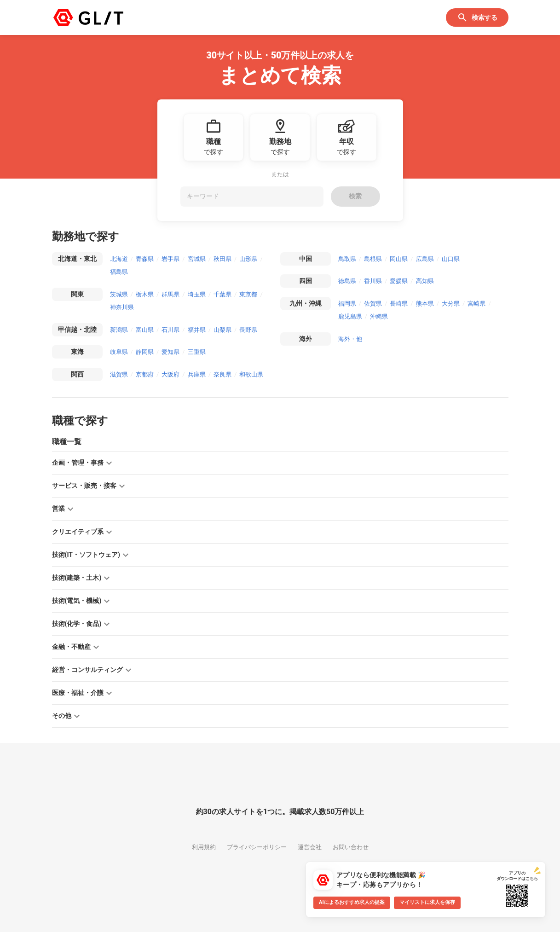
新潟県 (119, 330)
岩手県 (170, 259)
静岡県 (145, 352)
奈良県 (222, 374)
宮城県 (197, 259)
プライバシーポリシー (257, 847)
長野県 (248, 330)
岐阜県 (119, 352)
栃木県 (145, 294)
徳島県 (347, 281)
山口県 (451, 259)
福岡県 (347, 304)
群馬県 (170, 294)
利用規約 (204, 847)
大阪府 (170, 374)
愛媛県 (399, 281)
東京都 (248, 294)
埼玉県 (197, 294)
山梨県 (222, 330)
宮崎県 (476, 304)
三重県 (197, 352)
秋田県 (222, 259)
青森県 (145, 259)
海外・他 (350, 339)
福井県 (197, 330)
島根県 (373, 259)
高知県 (425, 281)
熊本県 (425, 304)
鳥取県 (347, 259)
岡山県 (399, 259)
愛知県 (170, 352)
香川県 (373, 281)
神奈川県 (122, 307)
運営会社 (310, 847)
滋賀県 (119, 374)
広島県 (425, 259)
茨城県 (119, 294)
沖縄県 (379, 316)
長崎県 (399, 304)
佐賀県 (373, 304)
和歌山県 (251, 374)
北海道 (119, 259)
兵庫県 (197, 374)
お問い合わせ (351, 847)
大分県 (451, 304)
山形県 (248, 259)
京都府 (145, 374)
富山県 (145, 330)
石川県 (170, 330)
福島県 (119, 272)
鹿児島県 (350, 316)
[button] (280, 463)
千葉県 (222, 294)
